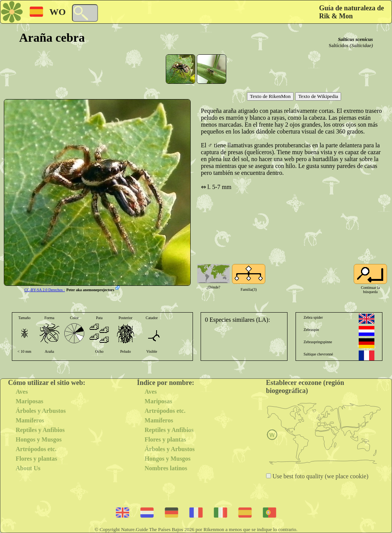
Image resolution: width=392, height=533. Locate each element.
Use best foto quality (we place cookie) (320, 476)
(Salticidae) (361, 45)
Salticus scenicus (355, 39)
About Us (28, 468)
